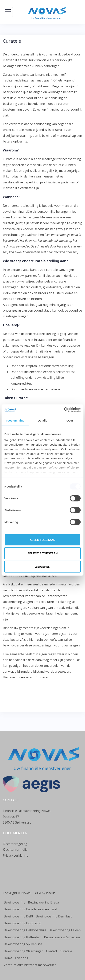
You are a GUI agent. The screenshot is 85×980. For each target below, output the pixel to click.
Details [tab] (42, 420)
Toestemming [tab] (15, 420)
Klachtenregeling (15, 844)
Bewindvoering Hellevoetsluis (25, 930)
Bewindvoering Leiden (65, 930)
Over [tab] (70, 420)
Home (8, 958)
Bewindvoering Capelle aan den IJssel (30, 909)
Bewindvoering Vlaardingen (24, 951)
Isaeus (51, 893)
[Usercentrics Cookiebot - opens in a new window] (64, 410)
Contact (52, 951)
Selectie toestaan (43, 553)
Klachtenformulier (16, 850)
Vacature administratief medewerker (30, 965)
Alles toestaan (42, 540)
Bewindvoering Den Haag (54, 916)
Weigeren (42, 566)
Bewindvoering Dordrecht (22, 923)
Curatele (66, 951)
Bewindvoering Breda (43, 902)
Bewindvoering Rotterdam (23, 937)
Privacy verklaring (16, 855)
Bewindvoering (15, 902)
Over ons (22, 958)
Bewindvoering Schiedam (62, 937)
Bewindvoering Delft (18, 916)
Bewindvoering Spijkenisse (23, 944)
